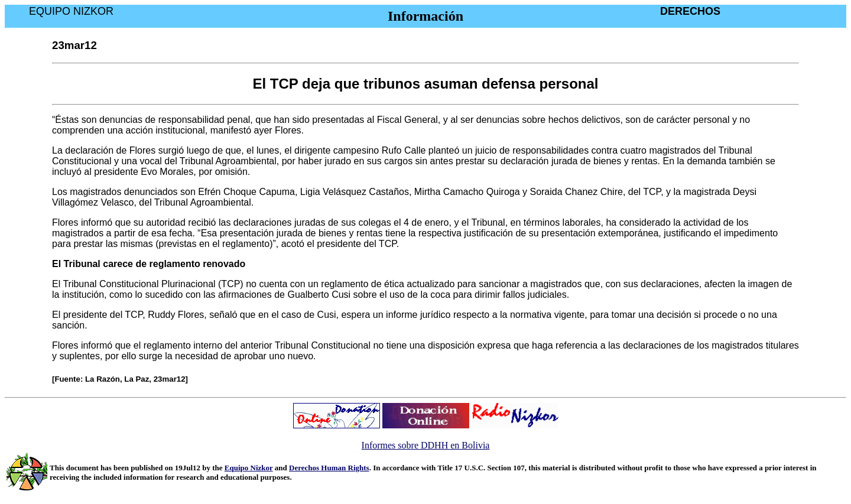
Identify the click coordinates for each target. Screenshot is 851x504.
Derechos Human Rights (329, 468)
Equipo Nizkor (249, 468)
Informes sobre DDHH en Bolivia (426, 445)
